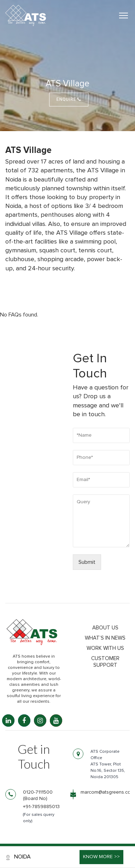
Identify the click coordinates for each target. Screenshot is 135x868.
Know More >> (101, 857)
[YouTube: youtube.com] (56, 721)
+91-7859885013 (41, 807)
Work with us (105, 648)
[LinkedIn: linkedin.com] (8, 721)
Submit (87, 562)
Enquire (69, 99)
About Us (105, 628)
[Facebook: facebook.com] (24, 721)
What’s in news (105, 638)
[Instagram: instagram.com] (40, 721)
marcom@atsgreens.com (108, 792)
